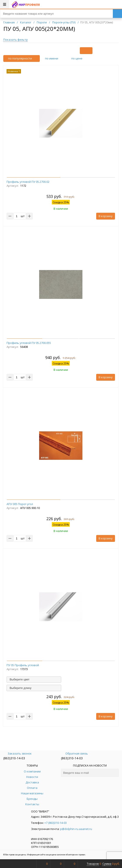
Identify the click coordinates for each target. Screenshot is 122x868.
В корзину (106, 216)
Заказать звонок (17, 753)
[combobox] (34, 680)
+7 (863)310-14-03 (56, 823)
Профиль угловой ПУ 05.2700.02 (28, 182)
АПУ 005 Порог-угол (20, 504)
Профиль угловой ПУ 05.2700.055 (29, 343)
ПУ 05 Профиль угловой (23, 665)
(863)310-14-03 (14, 758)
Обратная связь (74, 753)
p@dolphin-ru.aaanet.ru (76, 829)
